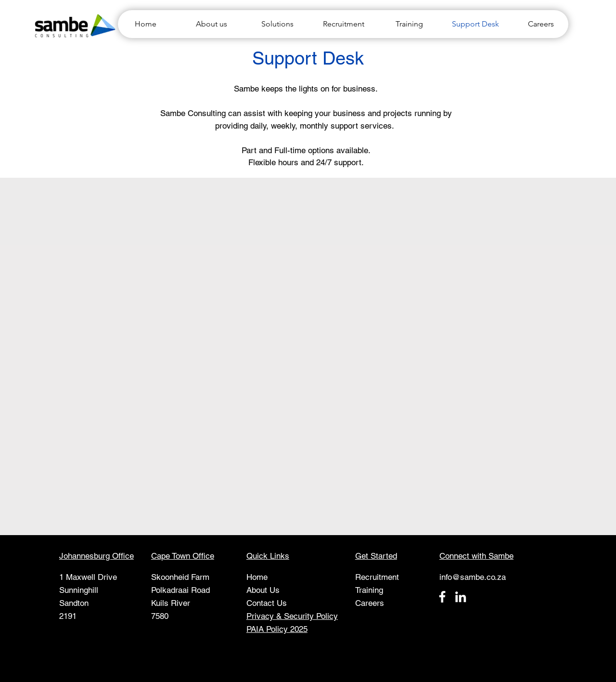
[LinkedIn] (461, 597)
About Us (263, 590)
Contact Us (267, 603)
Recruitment (377, 577)
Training (369, 590)
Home (257, 577)
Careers (370, 603)
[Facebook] (442, 597)
